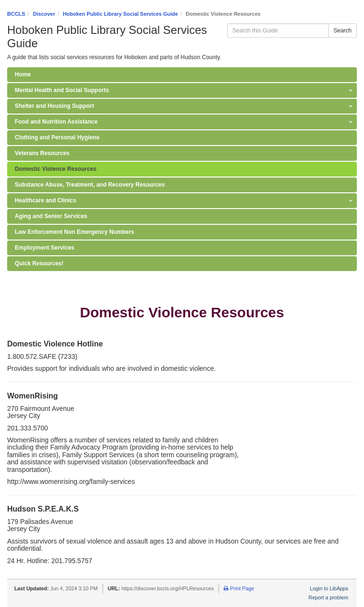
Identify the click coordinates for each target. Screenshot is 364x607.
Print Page (239, 588)
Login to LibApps (329, 588)
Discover (44, 14)
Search (343, 31)
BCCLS (16, 14)
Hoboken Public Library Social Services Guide (120, 14)
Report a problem (328, 597)
